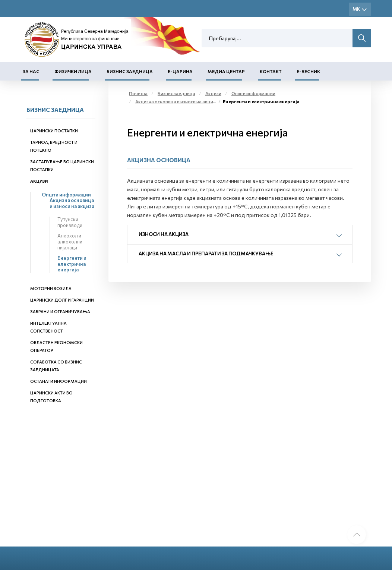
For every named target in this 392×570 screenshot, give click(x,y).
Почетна (138, 93)
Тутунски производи (70, 222)
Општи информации (66, 195)
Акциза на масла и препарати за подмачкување (206, 253)
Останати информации (59, 381)
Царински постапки (54, 131)
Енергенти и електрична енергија (72, 264)
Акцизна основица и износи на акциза (72, 203)
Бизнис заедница (130, 71)
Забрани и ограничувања (60, 311)
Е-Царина (180, 71)
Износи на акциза (164, 234)
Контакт (271, 71)
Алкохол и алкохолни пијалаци (70, 241)
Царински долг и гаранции (62, 300)
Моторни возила (51, 288)
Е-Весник (308, 71)
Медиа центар (226, 71)
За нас (31, 71)
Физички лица (73, 71)
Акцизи (39, 181)
